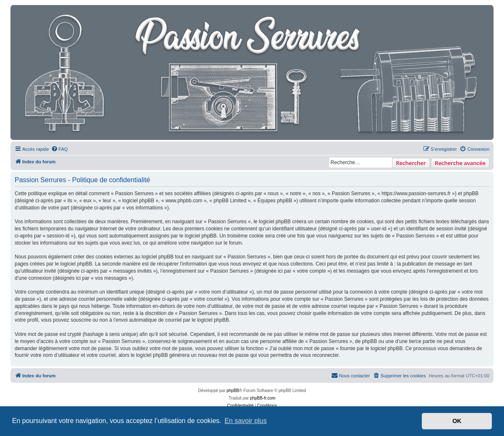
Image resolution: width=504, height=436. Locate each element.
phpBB (233, 391)
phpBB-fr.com (263, 398)
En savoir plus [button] (246, 421)
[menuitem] (60, 149)
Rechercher (411, 163)
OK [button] (457, 421)
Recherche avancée (460, 163)
